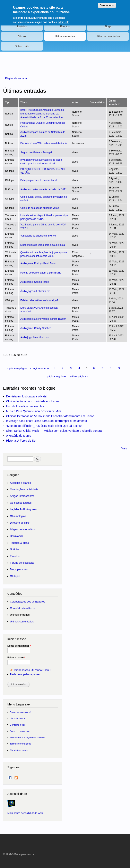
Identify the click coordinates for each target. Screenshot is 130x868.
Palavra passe (16, 658)
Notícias (22, 26)
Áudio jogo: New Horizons (35, 337)
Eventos (65, 26)
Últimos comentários (108, 36)
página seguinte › (57, 376)
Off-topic (15, 576)
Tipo (8, 103)
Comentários (97, 103)
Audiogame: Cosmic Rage (35, 282)
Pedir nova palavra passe (25, 674)
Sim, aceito (107, 3)
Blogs (108, 26)
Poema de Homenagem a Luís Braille (41, 273)
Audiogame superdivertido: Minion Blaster (43, 319)
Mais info (64, 19)
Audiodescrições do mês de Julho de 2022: (44, 189)
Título (24, 103)
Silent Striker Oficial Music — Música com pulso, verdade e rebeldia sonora (54, 431)
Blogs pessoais (19, 569)
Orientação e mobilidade (24, 489)
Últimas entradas (65, 36)
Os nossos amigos (21, 503)
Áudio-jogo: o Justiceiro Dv (35, 291)
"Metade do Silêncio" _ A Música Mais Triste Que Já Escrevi (44, 426)
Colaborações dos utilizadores (28, 602)
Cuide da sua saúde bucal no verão (40, 208)
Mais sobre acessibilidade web (25, 813)
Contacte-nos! (17, 725)
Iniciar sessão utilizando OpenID (33, 670)
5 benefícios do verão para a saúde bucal (43, 245)
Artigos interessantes (22, 496)
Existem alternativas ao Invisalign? (39, 300)
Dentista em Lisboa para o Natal (27, 396)
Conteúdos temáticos (22, 608)
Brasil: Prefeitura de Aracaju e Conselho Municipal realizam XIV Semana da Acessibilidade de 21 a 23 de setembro (42, 114)
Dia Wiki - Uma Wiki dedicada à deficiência (44, 143)
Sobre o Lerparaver (20, 731)
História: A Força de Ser (21, 441)
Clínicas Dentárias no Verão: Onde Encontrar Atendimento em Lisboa (50, 416)
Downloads (16, 536)
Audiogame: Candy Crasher (36, 328)
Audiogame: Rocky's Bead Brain (38, 263)
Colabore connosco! (20, 712)
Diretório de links (20, 523)
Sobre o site (22, 46)
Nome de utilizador (19, 646)
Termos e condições (20, 744)
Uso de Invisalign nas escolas (25, 406)
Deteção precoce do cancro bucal (39, 180)
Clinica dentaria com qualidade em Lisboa (33, 401)
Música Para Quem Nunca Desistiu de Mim (34, 411)
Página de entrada (16, 78)
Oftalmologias (18, 516)
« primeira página (17, 368)
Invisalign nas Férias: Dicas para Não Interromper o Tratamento (47, 421)
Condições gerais (19, 750)
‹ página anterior (40, 368)
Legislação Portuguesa (23, 509)
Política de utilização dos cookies (27, 737)
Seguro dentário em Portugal (36, 152)
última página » (79, 376)
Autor (75, 103)
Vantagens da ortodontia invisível (38, 236)
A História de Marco (19, 436)
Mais (124, 448)
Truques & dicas (19, 543)
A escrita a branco (20, 483)
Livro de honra (18, 718)
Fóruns (22, 36)
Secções (13, 475)
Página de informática (23, 529)
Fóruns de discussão (22, 563)
